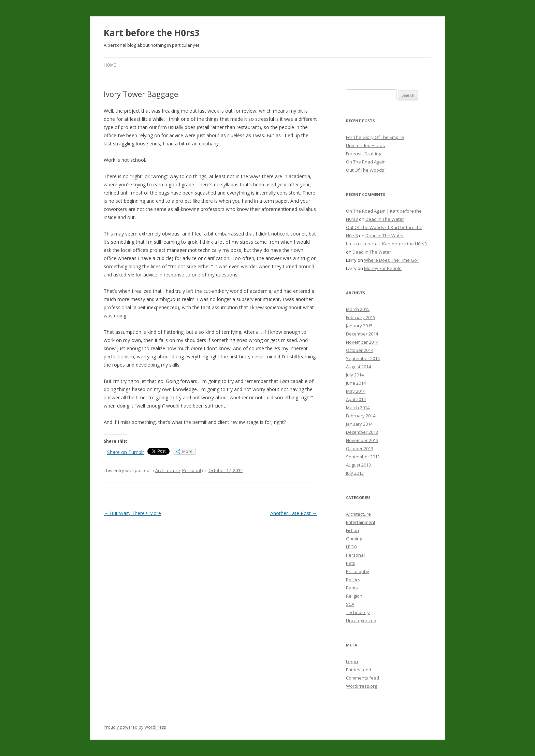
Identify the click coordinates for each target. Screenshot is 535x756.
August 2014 (358, 367)
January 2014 (359, 424)
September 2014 (363, 358)
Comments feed (363, 678)
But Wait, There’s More (132, 513)
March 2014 (358, 408)
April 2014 (356, 399)
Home (110, 65)
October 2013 (360, 448)
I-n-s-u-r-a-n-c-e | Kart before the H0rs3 (386, 244)
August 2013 (358, 465)
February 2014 (361, 416)
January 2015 (359, 326)
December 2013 (362, 432)
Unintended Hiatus (365, 145)
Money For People (383, 268)
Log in (352, 661)
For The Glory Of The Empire (375, 137)
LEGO (352, 547)
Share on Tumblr (126, 452)
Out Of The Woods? (366, 170)
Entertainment (361, 522)
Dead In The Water (385, 219)
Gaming (354, 539)
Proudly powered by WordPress (135, 727)
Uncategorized (361, 621)
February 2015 (361, 317)
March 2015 (358, 309)
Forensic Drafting (364, 154)
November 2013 (362, 440)
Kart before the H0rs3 (152, 33)
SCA (350, 604)
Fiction (352, 530)
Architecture (168, 470)
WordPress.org (362, 686)
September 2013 (363, 457)
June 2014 (356, 383)
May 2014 (356, 391)
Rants (352, 588)
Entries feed (359, 670)
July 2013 (355, 473)
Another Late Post (294, 513)
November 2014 (362, 342)
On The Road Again (366, 162)
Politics (353, 580)
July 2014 (355, 375)
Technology (358, 612)
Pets (351, 563)
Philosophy (358, 571)
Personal (192, 470)
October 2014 (360, 350)
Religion (354, 596)
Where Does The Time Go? (392, 260)
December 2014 (362, 334)
